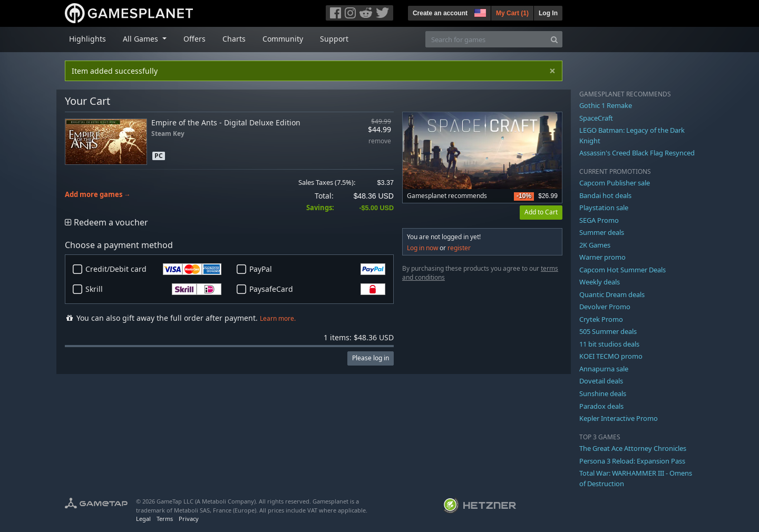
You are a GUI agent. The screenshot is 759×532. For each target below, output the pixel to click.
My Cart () (512, 13)
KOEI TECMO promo (611, 356)
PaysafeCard (317, 289)
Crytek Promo (601, 319)
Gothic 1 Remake (606, 105)
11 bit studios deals (609, 344)
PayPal (317, 269)
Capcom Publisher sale (615, 183)
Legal (143, 519)
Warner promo (602, 257)
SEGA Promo (599, 220)
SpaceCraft (596, 118)
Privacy (189, 519)
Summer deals (602, 232)
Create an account (440, 13)
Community (283, 39)
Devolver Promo (605, 307)
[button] (479, 12)
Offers (194, 39)
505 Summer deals (608, 331)
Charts (234, 39)
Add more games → (98, 195)
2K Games (595, 245)
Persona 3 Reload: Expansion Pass (632, 461)
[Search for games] (486, 39)
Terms (165, 519)
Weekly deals (600, 282)
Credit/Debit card (153, 269)
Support (334, 39)
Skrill (153, 289)
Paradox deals (601, 406)
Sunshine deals (603, 393)
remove (380, 141)
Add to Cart (541, 212)
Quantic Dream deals (612, 294)
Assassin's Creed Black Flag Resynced (637, 153)
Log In (548, 13)
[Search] (554, 39)
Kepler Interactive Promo (619, 418)
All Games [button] (142, 39)
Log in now (422, 248)
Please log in (371, 358)
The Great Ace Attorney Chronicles (633, 448)
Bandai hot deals (605, 195)
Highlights (87, 39)
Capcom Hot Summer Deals (622, 270)
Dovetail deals (601, 381)
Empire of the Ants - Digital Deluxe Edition (226, 122)
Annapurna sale (604, 369)
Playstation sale (604, 208)
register (459, 248)
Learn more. (278, 318)
